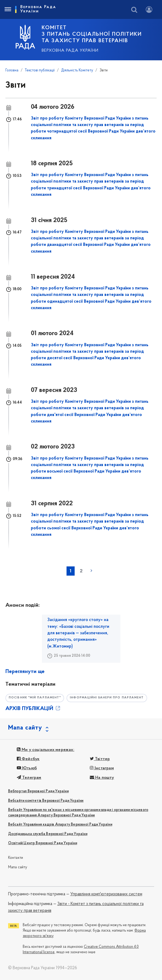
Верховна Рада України (70, 51)
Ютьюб (27, 768)
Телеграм (29, 778)
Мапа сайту (18, 867)
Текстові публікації (40, 70)
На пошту (102, 778)
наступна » (91, 570)
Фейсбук (28, 759)
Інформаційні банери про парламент (107, 698)
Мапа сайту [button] (25, 728)
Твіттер (100, 759)
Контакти (16, 858)
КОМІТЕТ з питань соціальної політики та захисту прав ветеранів (92, 34)
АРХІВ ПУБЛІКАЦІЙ (33, 709)
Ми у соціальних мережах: (46, 750)
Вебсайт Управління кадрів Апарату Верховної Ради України (60, 825)
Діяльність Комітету (77, 70)
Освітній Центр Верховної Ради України (43, 843)
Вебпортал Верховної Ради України (38, 791)
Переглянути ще (25, 672)
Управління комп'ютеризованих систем (106, 894)
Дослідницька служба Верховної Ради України (48, 834)
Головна (12, 70)
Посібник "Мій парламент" (35, 698)
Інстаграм (102, 768)
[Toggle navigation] (8, 9)
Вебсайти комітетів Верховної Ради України (46, 801)
